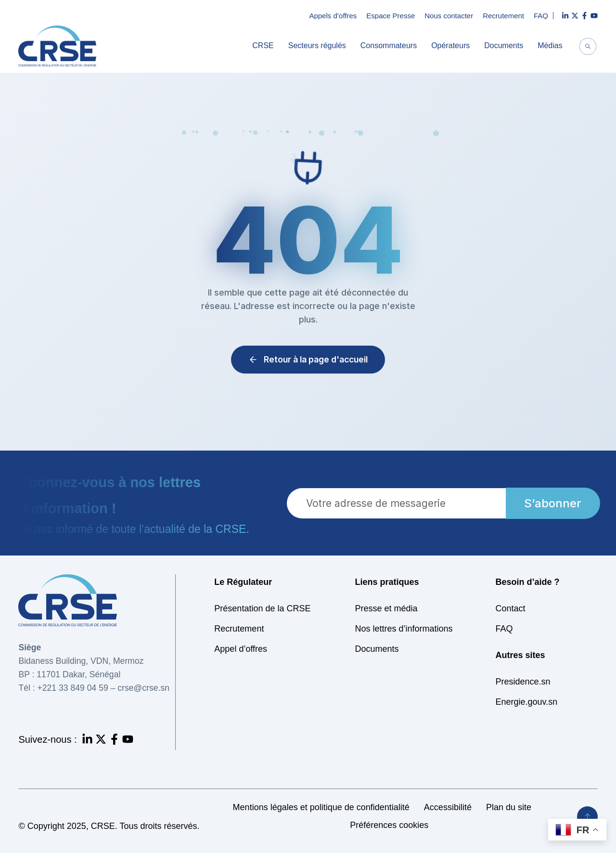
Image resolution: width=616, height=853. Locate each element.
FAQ (541, 16)
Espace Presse (391, 16)
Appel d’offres (241, 649)
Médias (552, 46)
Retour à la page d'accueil (308, 359)
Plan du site (509, 807)
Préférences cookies (389, 825)
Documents (506, 46)
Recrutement (503, 16)
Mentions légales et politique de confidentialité (321, 807)
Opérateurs (453, 46)
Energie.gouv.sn (527, 702)
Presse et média (386, 608)
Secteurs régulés (320, 46)
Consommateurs (391, 46)
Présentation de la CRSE (262, 608)
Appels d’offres (333, 16)
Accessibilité (448, 807)
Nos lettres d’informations (404, 629)
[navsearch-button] (588, 48)
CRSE (265, 46)
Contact (511, 608)
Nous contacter (449, 16)
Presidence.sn (523, 682)
